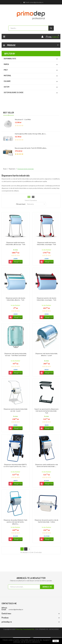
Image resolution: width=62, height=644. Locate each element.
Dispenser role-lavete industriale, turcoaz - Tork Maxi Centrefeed (16, 354)
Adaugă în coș (15, 262)
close (56, 641)
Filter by (11, 54)
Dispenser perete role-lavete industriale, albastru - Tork (16, 299)
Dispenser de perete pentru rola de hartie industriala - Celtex (46, 521)
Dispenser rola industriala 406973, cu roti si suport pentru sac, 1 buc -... (15, 465)
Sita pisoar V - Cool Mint (23, 119)
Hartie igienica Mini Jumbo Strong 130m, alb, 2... (31, 134)
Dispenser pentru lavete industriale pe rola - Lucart (16, 410)
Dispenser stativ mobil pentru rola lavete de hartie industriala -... (47, 465)
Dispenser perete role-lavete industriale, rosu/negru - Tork (47, 299)
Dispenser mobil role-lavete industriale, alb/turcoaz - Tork (15, 243)
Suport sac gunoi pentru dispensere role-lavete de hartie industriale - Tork (46, 411)
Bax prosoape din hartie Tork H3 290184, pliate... (31, 148)
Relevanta (36, 204)
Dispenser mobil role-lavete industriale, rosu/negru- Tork (46, 243)
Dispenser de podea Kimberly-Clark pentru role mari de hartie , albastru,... (15, 522)
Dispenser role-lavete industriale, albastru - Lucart (47, 354)
